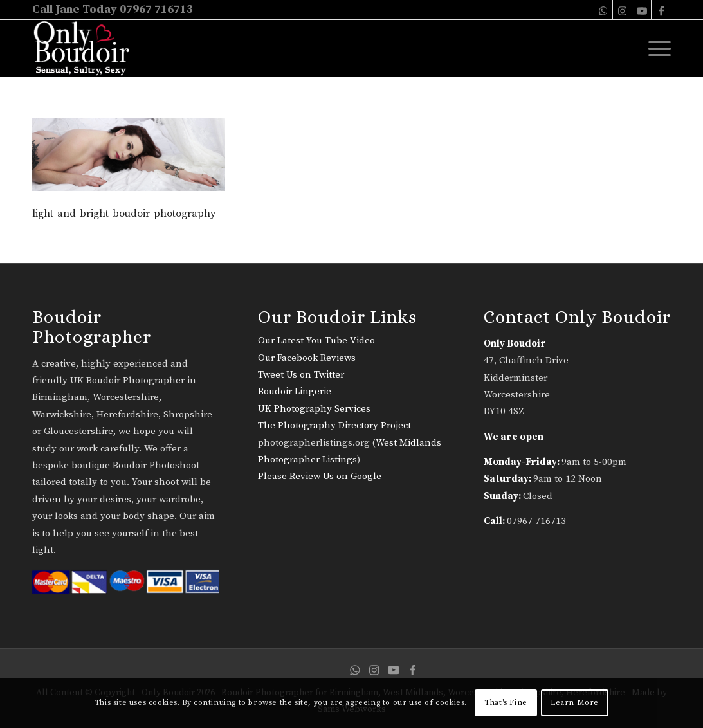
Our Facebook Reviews (307, 358)
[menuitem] (655, 48)
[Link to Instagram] (622, 10)
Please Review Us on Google (320, 476)
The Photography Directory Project (334, 425)
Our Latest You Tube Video (316, 341)
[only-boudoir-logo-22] (87, 48)
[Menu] (655, 48)
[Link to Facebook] (661, 10)
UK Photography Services (314, 409)
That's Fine (506, 703)
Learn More (575, 703)
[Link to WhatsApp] (603, 10)
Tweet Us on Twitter (301, 375)
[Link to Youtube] (642, 10)
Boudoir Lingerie (295, 391)
